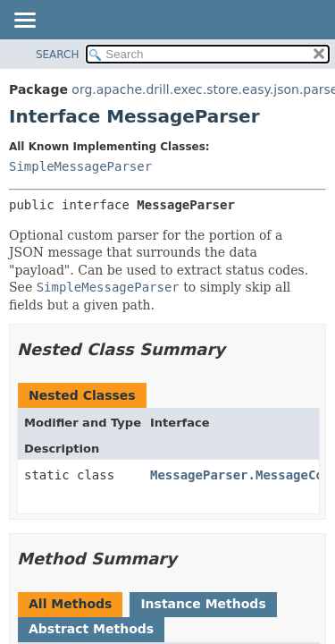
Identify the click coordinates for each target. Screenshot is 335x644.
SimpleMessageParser (80, 166)
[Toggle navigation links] (24, 21)
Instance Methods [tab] (203, 604)
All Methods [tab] (70, 604)
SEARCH (58, 55)
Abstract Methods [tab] (91, 629)
